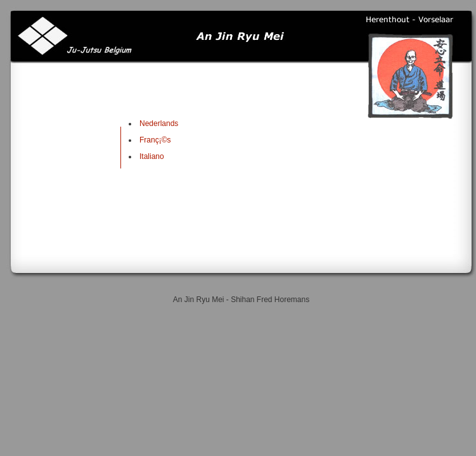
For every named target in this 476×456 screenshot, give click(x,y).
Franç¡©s (155, 140)
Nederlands (159, 123)
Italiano (152, 156)
